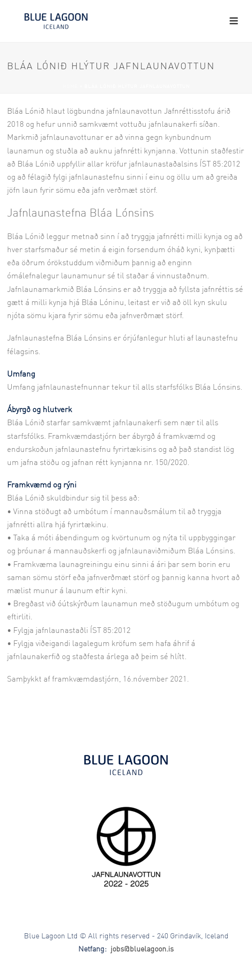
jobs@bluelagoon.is (142, 950)
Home (70, 87)
